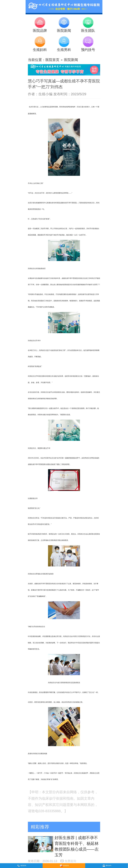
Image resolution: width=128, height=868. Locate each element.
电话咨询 (21, 866)
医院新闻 (71, 60)
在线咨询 (64, 866)
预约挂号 (107, 866)
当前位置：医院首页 (44, 60)
